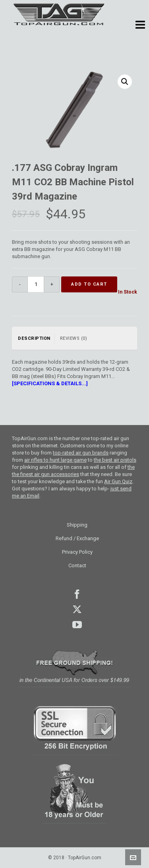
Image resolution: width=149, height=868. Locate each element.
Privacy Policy (77, 552)
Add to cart (89, 284)
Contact (77, 565)
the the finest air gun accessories (73, 471)
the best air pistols (115, 460)
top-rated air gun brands (81, 453)
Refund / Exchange (77, 538)
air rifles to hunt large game (55, 460)
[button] (140, 25)
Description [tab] (34, 338)
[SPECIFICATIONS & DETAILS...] (50, 383)
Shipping (77, 525)
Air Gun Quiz (118, 481)
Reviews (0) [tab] (74, 338)
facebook (77, 594)
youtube (77, 625)
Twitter (77, 609)
